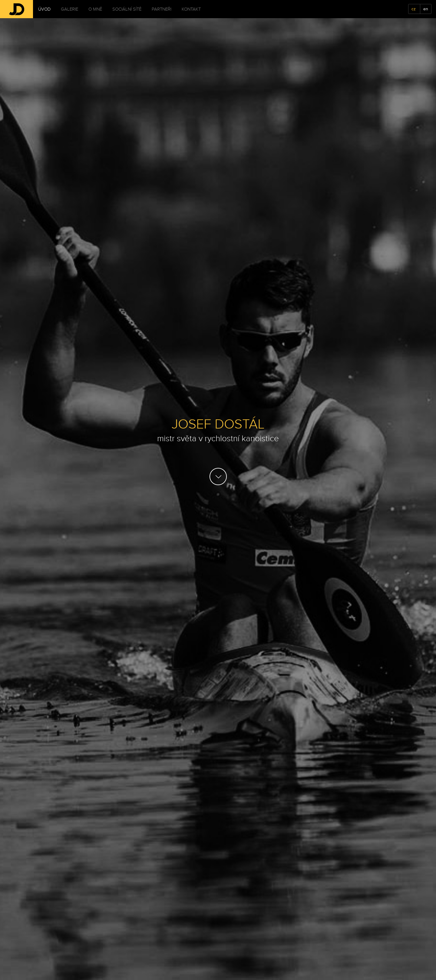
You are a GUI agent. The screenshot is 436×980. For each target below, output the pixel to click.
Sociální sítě (127, 9)
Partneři (162, 9)
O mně (95, 9)
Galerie (69, 9)
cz (414, 9)
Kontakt (191, 9)
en (426, 9)
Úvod (44, 9)
